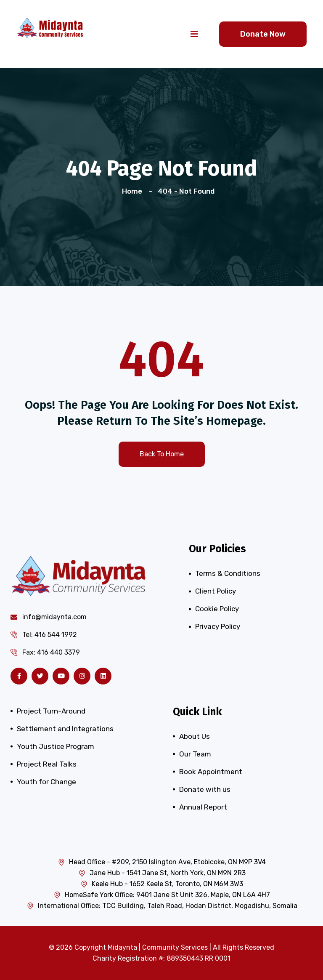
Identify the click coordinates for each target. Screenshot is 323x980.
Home (134, 191)
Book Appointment (211, 772)
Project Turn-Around (51, 711)
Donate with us (205, 789)
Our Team (195, 754)
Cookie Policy (217, 609)
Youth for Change (46, 782)
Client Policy (216, 591)
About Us (195, 736)
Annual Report (203, 807)
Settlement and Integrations (65, 729)
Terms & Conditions (228, 573)
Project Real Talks (47, 764)
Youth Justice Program (56, 746)
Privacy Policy (218, 626)
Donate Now (263, 34)
